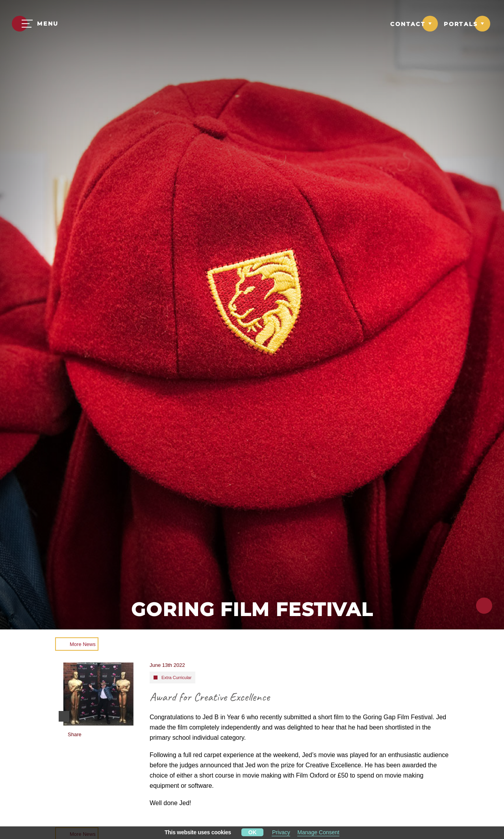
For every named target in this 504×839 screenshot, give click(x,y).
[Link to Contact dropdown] (414, 24)
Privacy (281, 832)
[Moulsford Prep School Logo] (252, 25)
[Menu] (35, 24)
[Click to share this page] (484, 606)
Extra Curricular (176, 678)
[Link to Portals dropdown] (467, 24)
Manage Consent (318, 832)
